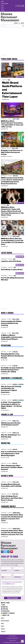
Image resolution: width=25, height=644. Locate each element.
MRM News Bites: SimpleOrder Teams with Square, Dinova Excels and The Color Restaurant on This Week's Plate (12, 211)
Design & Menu (15, 148)
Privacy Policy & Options (9, 565)
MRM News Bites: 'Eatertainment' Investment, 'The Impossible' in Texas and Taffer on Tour (12, 124)
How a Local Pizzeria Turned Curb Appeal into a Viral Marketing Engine (12, 454)
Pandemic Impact (16, 513)
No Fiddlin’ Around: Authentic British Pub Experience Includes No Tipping (12, 370)
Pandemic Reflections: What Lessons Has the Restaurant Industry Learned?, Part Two (12, 533)
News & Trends (16, 119)
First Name (4, 570)
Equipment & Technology (18, 384)
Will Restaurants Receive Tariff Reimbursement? (11, 424)
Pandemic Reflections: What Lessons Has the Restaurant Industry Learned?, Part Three (12, 518)
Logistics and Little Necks (11, 261)
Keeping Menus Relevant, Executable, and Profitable (11, 485)
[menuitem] (2, 1)
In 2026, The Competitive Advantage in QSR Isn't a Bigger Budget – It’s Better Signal (11, 405)
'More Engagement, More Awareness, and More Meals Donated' (12, 467)
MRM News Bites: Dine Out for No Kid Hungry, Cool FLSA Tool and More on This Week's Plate (12, 241)
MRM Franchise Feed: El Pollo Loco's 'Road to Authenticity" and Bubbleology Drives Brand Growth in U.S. (12, 181)
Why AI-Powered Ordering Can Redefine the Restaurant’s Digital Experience (11, 389)
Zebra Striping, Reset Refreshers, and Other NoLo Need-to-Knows (12, 498)
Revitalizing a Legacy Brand (12, 269)
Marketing (15, 449)
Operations (15, 176)
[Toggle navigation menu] (22, 641)
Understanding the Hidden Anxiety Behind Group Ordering (11, 323)
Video (9, 80)
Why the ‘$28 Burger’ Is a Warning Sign (11, 436)
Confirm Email (17, 577)
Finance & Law (15, 421)
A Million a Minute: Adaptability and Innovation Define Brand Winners (12, 337)
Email (3, 577)
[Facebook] (16, 6)
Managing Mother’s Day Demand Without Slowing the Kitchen (12, 356)
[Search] (23, 26)
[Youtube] (23, 6)
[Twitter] (19, 6)
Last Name (16, 570)
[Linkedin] (21, 6)
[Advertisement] (12, 42)
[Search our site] (11, 26)
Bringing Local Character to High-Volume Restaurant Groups (12, 152)
